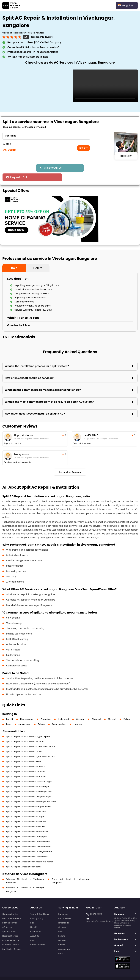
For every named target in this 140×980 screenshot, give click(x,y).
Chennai (80, 710)
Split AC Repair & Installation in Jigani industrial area (31, 747)
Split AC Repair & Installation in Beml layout (26, 767)
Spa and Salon (9, 922)
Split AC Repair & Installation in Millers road (26, 802)
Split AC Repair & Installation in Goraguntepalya (29, 797)
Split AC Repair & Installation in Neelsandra (26, 812)
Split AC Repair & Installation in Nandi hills (26, 817)
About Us (35, 927)
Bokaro (41, 715)
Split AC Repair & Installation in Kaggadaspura (28, 727)
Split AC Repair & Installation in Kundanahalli (27, 847)
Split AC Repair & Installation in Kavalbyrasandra (29, 842)
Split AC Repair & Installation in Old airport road (28, 837)
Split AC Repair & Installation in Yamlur (24, 742)
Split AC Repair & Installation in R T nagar (25, 807)
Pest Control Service (12, 909)
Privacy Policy (37, 909)
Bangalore (46, 710)
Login (33, 931)
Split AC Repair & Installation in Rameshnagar (28, 777)
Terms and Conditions (126, 972)
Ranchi (10, 710)
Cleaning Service (10, 905)
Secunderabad (59, 715)
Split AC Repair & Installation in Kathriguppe (27, 827)
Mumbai (112, 710)
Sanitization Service (11, 940)
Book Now (126, 156)
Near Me (34, 918)
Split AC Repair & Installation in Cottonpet (26, 762)
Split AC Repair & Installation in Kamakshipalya (28, 832)
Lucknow (78, 715)
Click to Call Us (53, 168)
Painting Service (10, 913)
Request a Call (97, 168)
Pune (9, 715)
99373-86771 (96, 905)
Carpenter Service (11, 931)
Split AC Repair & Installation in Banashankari (27, 822)
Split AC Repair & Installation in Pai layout (26, 757)
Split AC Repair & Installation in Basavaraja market (30, 852)
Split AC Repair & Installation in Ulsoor (24, 752)
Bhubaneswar (27, 710)
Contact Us (36, 922)
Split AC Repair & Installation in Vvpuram (25, 732)
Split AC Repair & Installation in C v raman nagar (29, 772)
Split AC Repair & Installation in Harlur (24, 857)
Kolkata (127, 710)
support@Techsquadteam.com (101, 912)
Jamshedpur (25, 715)
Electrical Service (10, 927)
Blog (32, 913)
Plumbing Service (10, 935)
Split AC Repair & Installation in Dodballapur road (29, 782)
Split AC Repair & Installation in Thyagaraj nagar (29, 787)
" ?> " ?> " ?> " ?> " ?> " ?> (46, 136)
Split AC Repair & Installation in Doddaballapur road (31, 737)
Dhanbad (96, 710)
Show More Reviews (70, 463)
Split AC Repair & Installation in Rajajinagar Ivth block (31, 792)
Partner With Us (37, 935)
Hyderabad (63, 710)
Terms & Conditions (40, 905)
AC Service (7, 918)
